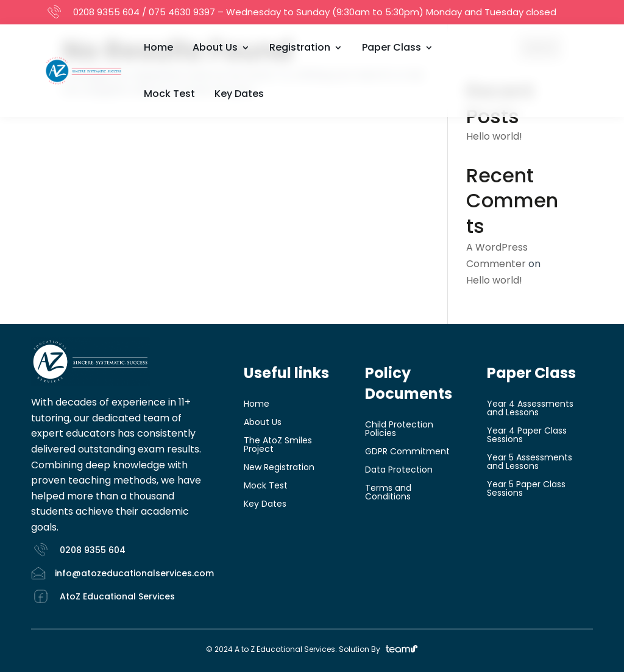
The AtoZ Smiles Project (278, 445)
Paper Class (392, 47)
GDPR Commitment (407, 452)
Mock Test (169, 94)
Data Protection (399, 470)
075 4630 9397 (182, 12)
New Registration (279, 468)
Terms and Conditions (388, 493)
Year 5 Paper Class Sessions (526, 489)
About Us (215, 47)
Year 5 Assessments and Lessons (530, 463)
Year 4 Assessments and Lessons (530, 409)
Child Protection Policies (399, 430)
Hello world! (494, 136)
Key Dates (239, 94)
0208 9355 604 (106, 12)
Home (158, 47)
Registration (300, 47)
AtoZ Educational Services (117, 596)
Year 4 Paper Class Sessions (527, 436)
